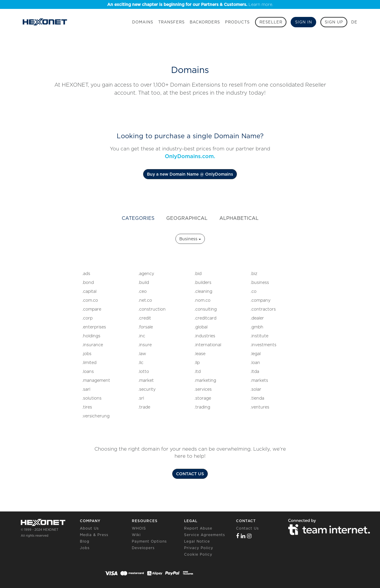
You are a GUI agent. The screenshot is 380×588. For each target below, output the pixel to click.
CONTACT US (190, 474)
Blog (85, 541)
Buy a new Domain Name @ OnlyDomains (190, 174)
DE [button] (354, 22)
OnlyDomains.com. (190, 156)
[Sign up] (334, 22)
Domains (143, 22)
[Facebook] (238, 536)
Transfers (171, 22)
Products (237, 22)
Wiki (136, 535)
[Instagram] (249, 536)
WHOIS (139, 528)
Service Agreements (205, 535)
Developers (143, 548)
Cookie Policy (198, 554)
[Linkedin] (243, 536)
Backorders (205, 22)
